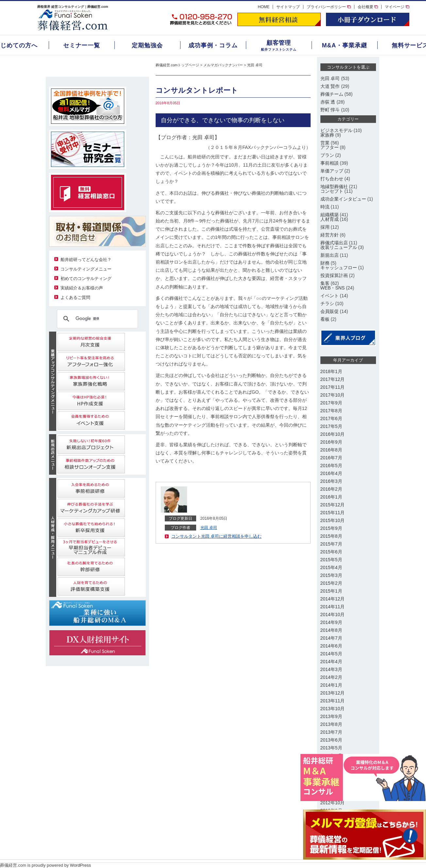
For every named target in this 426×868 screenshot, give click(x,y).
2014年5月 (331, 654)
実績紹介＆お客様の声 (82, 288)
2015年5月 (331, 560)
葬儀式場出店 (334, 243)
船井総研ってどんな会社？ (86, 260)
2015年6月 (331, 552)
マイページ (397, 7)
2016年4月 (331, 473)
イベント (330, 296)
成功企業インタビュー (343, 199)
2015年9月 (331, 528)
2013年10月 (333, 709)
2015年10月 (333, 520)
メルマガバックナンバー (223, 65)
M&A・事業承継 (344, 45)
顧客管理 (279, 43)
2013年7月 (331, 732)
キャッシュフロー (339, 268)
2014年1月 (331, 685)
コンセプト (332, 191)
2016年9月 (331, 442)
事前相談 (330, 163)
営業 (325, 143)
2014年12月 (333, 599)
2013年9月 (331, 716)
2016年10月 (333, 434)
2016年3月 (331, 481)
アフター (330, 147)
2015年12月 (333, 505)
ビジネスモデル (336, 130)
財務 (325, 263)
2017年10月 (333, 395)
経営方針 (330, 235)
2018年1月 (331, 371)
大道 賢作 (330, 86)
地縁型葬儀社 (334, 187)
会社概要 (368, 7)
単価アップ (332, 171)
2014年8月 (331, 630)
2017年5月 (331, 426)
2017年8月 (331, 411)
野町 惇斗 (330, 110)
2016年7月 (331, 458)
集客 (325, 283)
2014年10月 (333, 614)
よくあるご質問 (75, 297)
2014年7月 (331, 638)
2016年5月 (331, 466)
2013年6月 (331, 740)
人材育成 (330, 219)
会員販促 (330, 311)
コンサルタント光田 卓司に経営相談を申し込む (217, 536)
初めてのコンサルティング (86, 278)
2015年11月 (333, 513)
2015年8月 (331, 536)
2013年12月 (333, 693)
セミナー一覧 (82, 45)
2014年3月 (331, 669)
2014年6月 (331, 646)
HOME (264, 7)
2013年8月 (331, 724)
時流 (325, 207)
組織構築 (330, 215)
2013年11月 (333, 701)
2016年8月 (331, 450)
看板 (325, 319)
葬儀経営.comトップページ (178, 65)
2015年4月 (331, 567)
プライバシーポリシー (329, 7)
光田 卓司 (255, 65)
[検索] (96, 319)
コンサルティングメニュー (86, 269)
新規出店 (330, 255)
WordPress (80, 865)
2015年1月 (331, 591)
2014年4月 (331, 662)
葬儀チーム (332, 94)
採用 (325, 227)
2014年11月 (333, 607)
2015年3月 (331, 575)
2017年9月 (331, 403)
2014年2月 (331, 677)
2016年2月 (331, 489)
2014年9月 (331, 622)
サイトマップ (288, 7)
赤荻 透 (328, 102)
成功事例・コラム (213, 45)
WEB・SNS (333, 288)
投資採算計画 (334, 275)
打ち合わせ (332, 179)
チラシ (327, 303)
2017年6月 (331, 418)
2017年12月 (333, 379)
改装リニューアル (339, 247)
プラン (327, 155)
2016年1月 (331, 497)
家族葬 (327, 135)
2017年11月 (333, 387)
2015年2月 (331, 583)
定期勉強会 (147, 45)
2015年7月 (331, 544)
